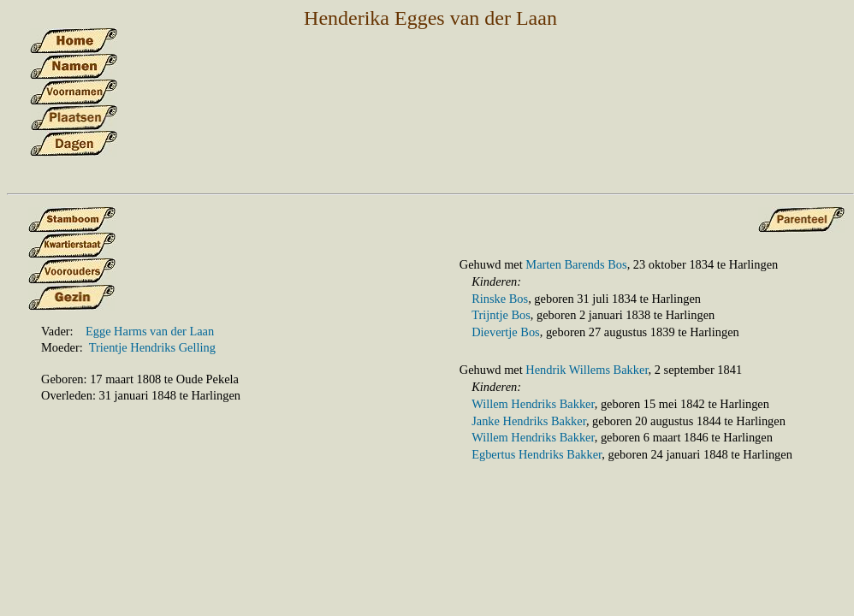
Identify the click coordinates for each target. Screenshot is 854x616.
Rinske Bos (500, 299)
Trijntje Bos (501, 315)
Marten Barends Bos (576, 264)
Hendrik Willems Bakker (587, 370)
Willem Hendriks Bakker (533, 404)
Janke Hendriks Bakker (529, 421)
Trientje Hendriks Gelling (152, 347)
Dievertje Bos (506, 332)
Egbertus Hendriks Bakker (537, 454)
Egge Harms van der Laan (150, 331)
